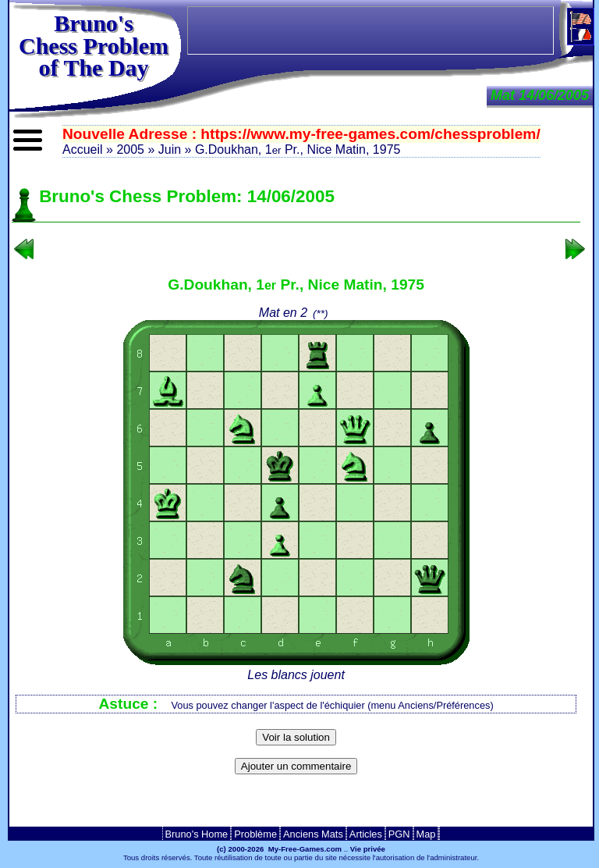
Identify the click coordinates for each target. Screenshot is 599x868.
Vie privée (368, 849)
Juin (170, 149)
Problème (255, 834)
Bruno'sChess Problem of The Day (94, 45)
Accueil (83, 149)
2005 (130, 149)
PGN (399, 834)
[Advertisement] (296, 805)
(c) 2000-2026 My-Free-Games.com (279, 849)
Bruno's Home (197, 834)
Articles (366, 834)
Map (426, 834)
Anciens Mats (313, 834)
